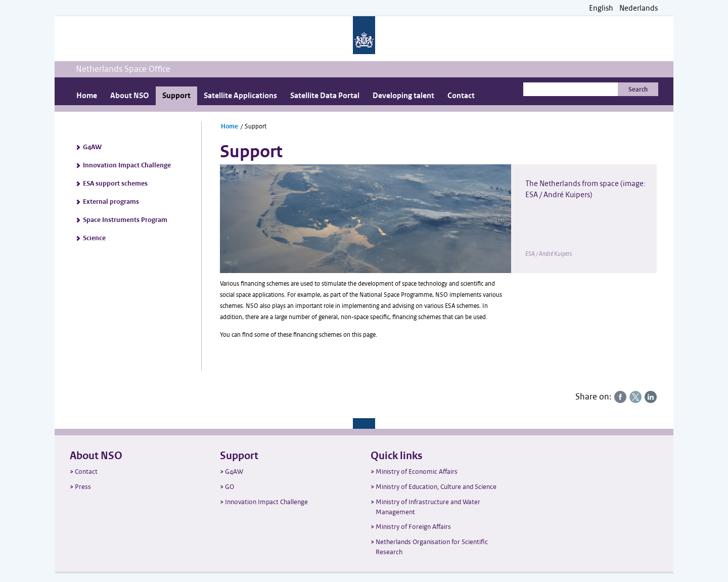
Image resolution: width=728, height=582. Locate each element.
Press (83, 487)
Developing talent (403, 96)
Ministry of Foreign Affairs (413, 527)
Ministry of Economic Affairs (417, 472)
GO (230, 487)
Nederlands (639, 8)
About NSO (130, 96)
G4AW (92, 147)
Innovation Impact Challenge (127, 165)
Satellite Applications (240, 96)
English (601, 8)
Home (87, 96)
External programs (111, 202)
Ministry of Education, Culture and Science (436, 487)
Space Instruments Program (125, 220)
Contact (461, 96)
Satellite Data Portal (325, 96)
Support (176, 96)
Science (94, 238)
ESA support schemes (115, 184)
